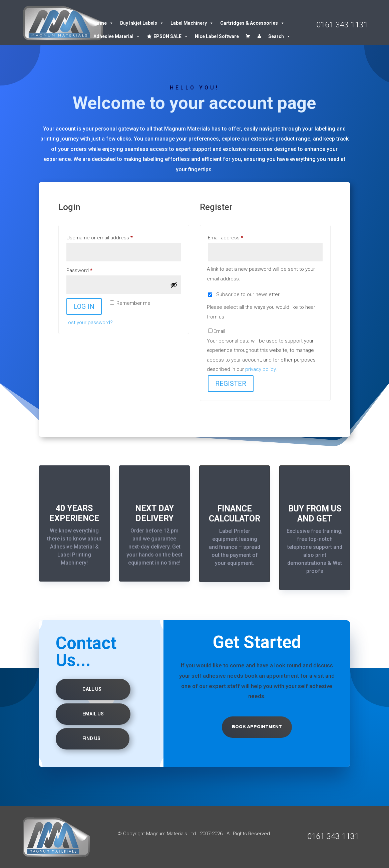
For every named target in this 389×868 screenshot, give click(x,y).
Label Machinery (192, 23)
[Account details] (259, 36)
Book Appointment (257, 727)
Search (279, 36)
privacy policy (260, 369)
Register (231, 384)
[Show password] (174, 285)
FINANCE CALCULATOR (235, 514)
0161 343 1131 (342, 25)
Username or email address (110, 237)
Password (89, 269)
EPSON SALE (171, 36)
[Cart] (248, 36)
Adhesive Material (117, 36)
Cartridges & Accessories (252, 23)
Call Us (92, 689)
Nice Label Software (217, 36)
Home (103, 23)
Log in (84, 306)
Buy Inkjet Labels (142, 23)
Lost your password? (89, 322)
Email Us (93, 714)
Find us (91, 738)
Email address (236, 237)
